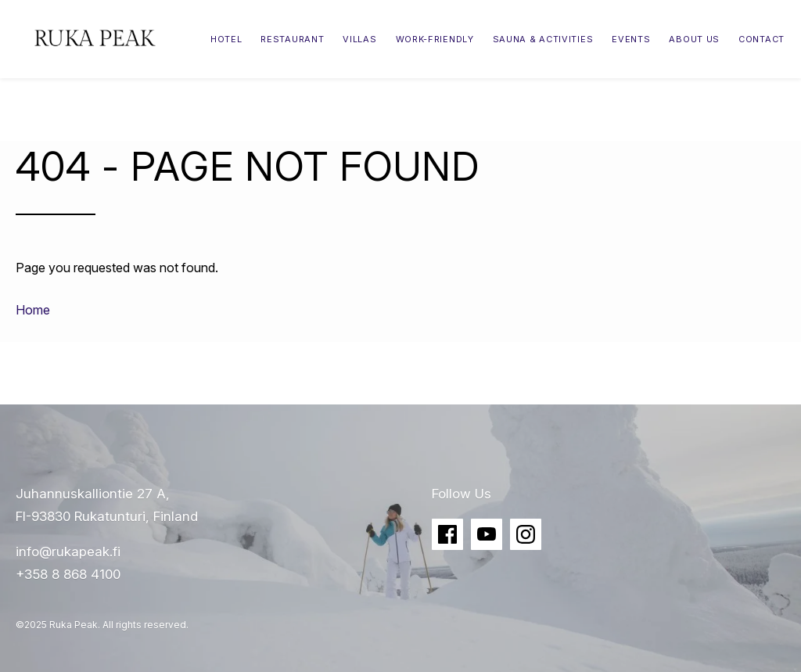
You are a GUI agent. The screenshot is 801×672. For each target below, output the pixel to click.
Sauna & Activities (543, 39)
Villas (359, 39)
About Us (694, 39)
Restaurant (292, 39)
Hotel (226, 39)
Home (33, 310)
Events (631, 39)
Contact (761, 39)
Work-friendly (435, 39)
